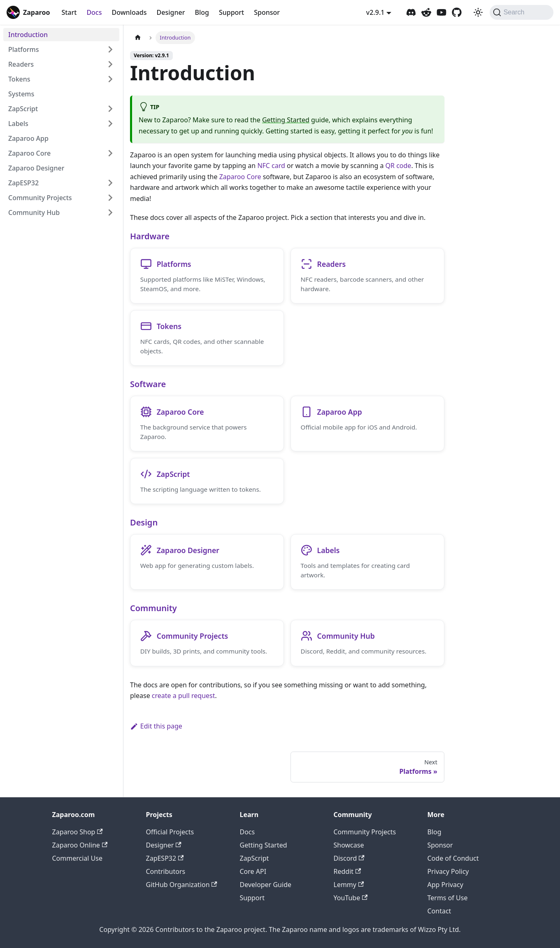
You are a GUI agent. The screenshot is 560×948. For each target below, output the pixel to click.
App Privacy (445, 885)
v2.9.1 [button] (375, 12)
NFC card (271, 166)
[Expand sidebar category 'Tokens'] (110, 79)
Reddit (347, 871)
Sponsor (267, 12)
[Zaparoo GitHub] (457, 12)
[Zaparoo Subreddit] (426, 12)
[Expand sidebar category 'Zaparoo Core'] (110, 153)
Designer (171, 12)
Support (231, 12)
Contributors (166, 871)
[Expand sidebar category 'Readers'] (110, 64)
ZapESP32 (165, 858)
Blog (202, 12)
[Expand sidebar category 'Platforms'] (110, 49)
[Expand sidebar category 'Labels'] (110, 124)
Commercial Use (77, 858)
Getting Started (286, 120)
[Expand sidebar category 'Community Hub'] (110, 212)
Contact (439, 911)
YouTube (351, 898)
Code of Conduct (453, 858)
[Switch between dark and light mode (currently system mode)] (478, 12)
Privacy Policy (448, 871)
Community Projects (365, 832)
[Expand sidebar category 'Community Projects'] (110, 198)
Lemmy (349, 885)
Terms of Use (448, 898)
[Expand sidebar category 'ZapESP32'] (110, 183)
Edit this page (156, 728)
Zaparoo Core (240, 177)
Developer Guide (266, 885)
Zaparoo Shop (78, 832)
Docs (94, 12)
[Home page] (138, 38)
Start (69, 12)
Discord (349, 858)
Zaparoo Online (80, 845)
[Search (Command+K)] (522, 12)
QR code (399, 166)
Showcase (349, 845)
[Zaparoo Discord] (411, 12)
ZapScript (254, 858)
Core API (253, 871)
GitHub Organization (182, 885)
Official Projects (170, 832)
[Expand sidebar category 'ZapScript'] (110, 109)
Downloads (129, 12)
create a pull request (184, 697)
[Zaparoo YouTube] (441, 12)
